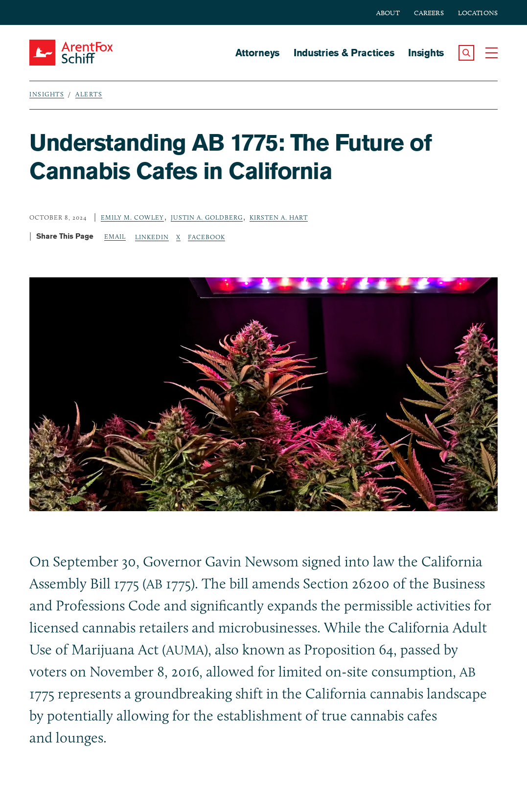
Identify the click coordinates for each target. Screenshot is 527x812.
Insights (426, 53)
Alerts (89, 94)
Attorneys (257, 53)
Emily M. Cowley (132, 217)
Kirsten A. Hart (279, 217)
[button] (466, 53)
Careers (429, 13)
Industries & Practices (344, 53)
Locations (478, 13)
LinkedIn (152, 237)
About (388, 13)
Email (115, 236)
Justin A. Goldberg (207, 217)
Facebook (206, 237)
